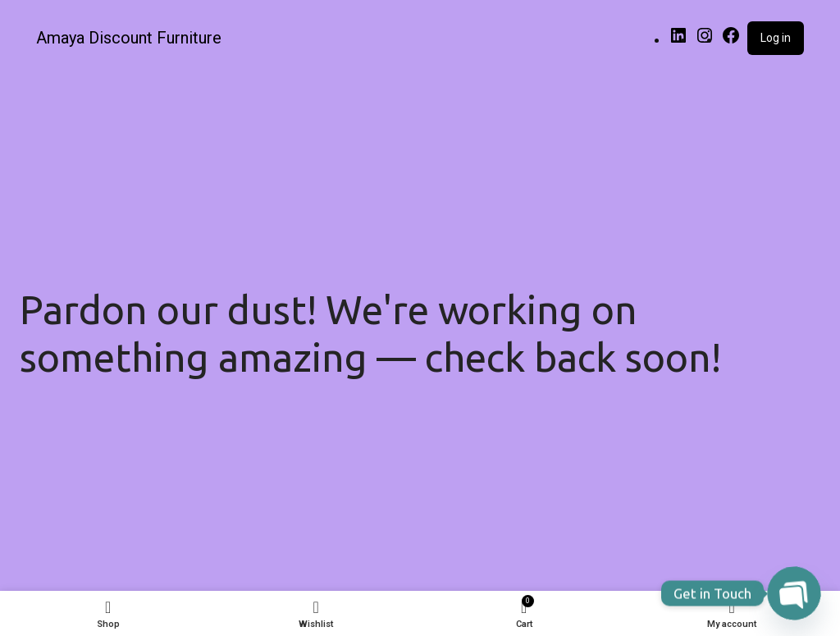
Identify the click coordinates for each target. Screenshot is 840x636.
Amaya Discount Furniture (129, 38)
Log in (776, 38)
